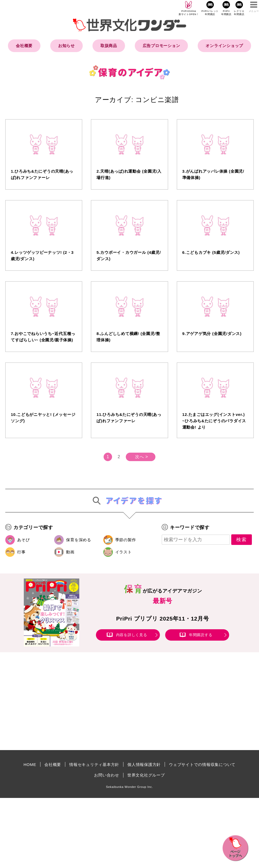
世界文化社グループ (146, 775)
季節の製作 (126, 540)
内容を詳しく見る (132, 635)
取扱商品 (109, 46)
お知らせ (66, 46)
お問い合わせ (107, 775)
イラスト (124, 552)
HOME (30, 764)
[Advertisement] (85, 701)
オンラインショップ (224, 46)
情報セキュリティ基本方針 (94, 764)
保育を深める (79, 540)
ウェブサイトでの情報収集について (202, 764)
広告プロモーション (161, 46)
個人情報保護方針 (144, 764)
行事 (21, 552)
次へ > (142, 457)
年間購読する (201, 635)
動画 (70, 552)
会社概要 (24, 46)
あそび (23, 540)
